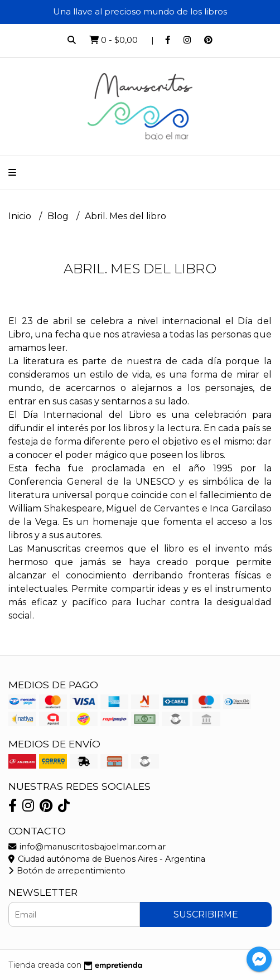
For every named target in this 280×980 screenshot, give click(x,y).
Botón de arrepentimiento (67, 871)
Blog (59, 216)
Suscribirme (206, 914)
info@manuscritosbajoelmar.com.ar (87, 847)
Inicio (21, 216)
